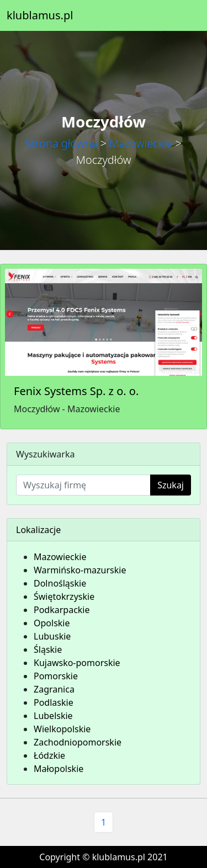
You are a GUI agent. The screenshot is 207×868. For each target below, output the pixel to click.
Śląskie (48, 649)
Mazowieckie (141, 143)
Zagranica (54, 689)
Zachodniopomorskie (78, 742)
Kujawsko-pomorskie (77, 663)
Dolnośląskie (60, 583)
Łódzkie (49, 755)
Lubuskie (52, 636)
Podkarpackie (62, 610)
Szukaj (171, 485)
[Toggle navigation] (185, 15)
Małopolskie (59, 769)
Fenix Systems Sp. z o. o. (76, 391)
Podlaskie (54, 702)
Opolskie (52, 623)
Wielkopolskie (62, 729)
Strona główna (61, 143)
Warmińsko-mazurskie (80, 570)
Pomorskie (56, 676)
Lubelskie (53, 716)
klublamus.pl (40, 15)
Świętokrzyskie (64, 597)
